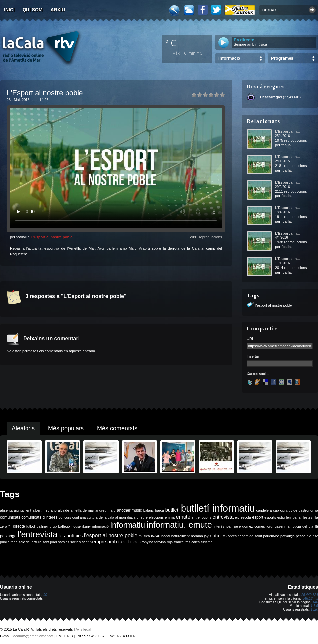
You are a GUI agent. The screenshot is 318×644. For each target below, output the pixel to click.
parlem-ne (271, 536)
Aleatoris (23, 428)
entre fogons (202, 517)
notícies (218, 536)
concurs (65, 517)
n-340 (156, 536)
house (76, 526)
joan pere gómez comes (245, 526)
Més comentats (117, 428)
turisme (207, 542)
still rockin (132, 542)
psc (315, 536)
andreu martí (106, 510)
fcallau (287, 145)
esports (270, 517)
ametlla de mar (82, 510)
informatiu (128, 525)
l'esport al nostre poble (274, 305)
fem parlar (294, 517)
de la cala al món (112, 517)
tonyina (147, 542)
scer (85, 542)
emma (170, 517)
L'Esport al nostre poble (52, 237)
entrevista (223, 517)
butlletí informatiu (218, 508)
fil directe (17, 526)
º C (171, 43)
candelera (264, 510)
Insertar (253, 356)
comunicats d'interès (39, 517)
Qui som (33, 10)
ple (309, 536)
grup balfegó (60, 526)
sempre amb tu (106, 542)
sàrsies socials (69, 542)
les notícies (71, 536)
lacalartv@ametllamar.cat (33, 636)
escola (246, 517)
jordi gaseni (276, 526)
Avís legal (83, 629)
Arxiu (58, 10)
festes (307, 517)
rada (14, 542)
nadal (166, 536)
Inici (9, 10)
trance (179, 542)
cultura (92, 517)
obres (232, 536)
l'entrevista (37, 534)
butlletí (172, 510)
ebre (144, 517)
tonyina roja (163, 542)
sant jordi (50, 542)
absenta (6, 510)
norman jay (200, 536)
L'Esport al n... (287, 131)
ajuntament (23, 510)
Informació (229, 58)
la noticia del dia (300, 526)
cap (276, 510)
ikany (87, 526)
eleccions (156, 517)
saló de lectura (30, 542)
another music (130, 510)
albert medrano (45, 510)
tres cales (192, 542)
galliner (42, 526)
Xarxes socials (259, 374)
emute (183, 517)
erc (237, 517)
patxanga (288, 536)
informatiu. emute (179, 525)
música (144, 536)
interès (219, 526)
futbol (31, 526)
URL (250, 339)
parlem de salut (250, 536)
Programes (282, 58)
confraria (79, 517)
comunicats (10, 517)
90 (45, 595)
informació (101, 526)
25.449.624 (310, 595)
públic (5, 542)
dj (138, 517)
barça (159, 510)
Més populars (66, 428)
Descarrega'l (271, 97)
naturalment (181, 536)
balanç (149, 510)
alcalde (64, 510)
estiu (281, 517)
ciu (282, 510)
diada (131, 517)
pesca (301, 536)
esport (258, 517)
